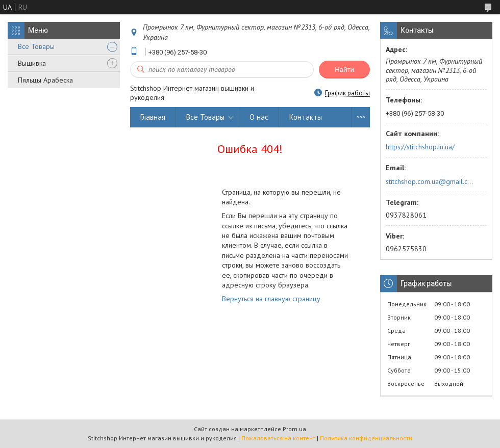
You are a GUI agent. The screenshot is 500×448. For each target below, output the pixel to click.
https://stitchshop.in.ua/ (420, 147)
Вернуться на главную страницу (271, 299)
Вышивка (32, 63)
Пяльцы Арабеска (45, 80)
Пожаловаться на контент (278, 438)
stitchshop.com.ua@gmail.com (430, 181)
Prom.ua (294, 429)
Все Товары (36, 46)
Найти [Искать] (344, 70)
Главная (153, 117)
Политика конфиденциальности (366, 438)
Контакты (306, 117)
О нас (259, 117)
